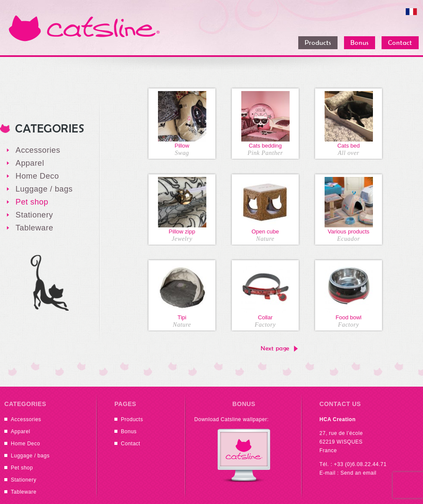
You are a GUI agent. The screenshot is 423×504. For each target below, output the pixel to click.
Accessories (38, 150)
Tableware (34, 228)
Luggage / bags (44, 189)
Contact (131, 444)
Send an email (358, 473)
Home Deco (37, 176)
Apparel (30, 163)
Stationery (34, 215)
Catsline (84, 28)
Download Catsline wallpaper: (232, 419)
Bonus (129, 432)
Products (132, 419)
